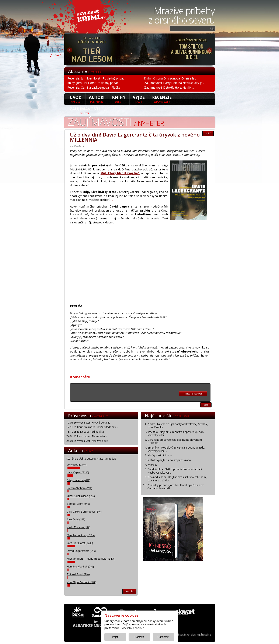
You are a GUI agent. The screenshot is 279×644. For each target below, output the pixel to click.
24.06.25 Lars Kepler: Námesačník (87, 436)
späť (208, 133)
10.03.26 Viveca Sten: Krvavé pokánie (88, 423)
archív (129, 591)
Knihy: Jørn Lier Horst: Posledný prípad (93, 83)
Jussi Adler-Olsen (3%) (81, 496)
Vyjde (139, 99)
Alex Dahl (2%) (76, 519)
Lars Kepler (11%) (78, 472)
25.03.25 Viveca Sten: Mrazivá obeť (87, 441)
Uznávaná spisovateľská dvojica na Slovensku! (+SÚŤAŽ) (175, 441)
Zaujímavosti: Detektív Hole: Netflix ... (169, 87)
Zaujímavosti (85, 110)
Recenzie (162, 99)
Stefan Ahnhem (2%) (80, 488)
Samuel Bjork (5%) (78, 504)
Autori (97, 99)
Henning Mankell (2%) (80, 567)
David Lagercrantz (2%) (81, 551)
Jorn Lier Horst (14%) (80, 543)
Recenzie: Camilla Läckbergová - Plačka (94, 87)
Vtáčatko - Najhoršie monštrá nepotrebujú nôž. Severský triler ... (176, 434)
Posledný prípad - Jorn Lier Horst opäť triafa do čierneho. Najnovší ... (176, 487)
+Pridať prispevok (193, 394)
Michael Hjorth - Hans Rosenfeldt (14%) (91, 559)
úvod (76, 99)
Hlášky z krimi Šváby (160, 455)
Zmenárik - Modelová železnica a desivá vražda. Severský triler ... (176, 449)
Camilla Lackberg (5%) (81, 535)
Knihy (119, 99)
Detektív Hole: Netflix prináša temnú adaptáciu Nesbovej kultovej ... (175, 471)
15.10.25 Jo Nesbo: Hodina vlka (85, 432)
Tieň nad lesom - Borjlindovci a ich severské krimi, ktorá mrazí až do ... (177, 479)
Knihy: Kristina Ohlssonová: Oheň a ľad (170, 78)
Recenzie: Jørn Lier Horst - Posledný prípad (96, 78)
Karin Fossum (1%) (79, 527)
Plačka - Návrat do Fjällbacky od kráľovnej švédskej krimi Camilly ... (178, 426)
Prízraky (152, 465)
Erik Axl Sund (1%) (78, 574)
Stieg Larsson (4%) (79, 480)
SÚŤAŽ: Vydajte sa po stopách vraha (169, 460)
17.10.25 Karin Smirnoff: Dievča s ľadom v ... (92, 427)
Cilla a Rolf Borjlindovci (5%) (84, 512)
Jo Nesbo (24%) (77, 465)
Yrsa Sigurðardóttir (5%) (82, 582)
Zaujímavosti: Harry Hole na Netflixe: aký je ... (175, 83)
